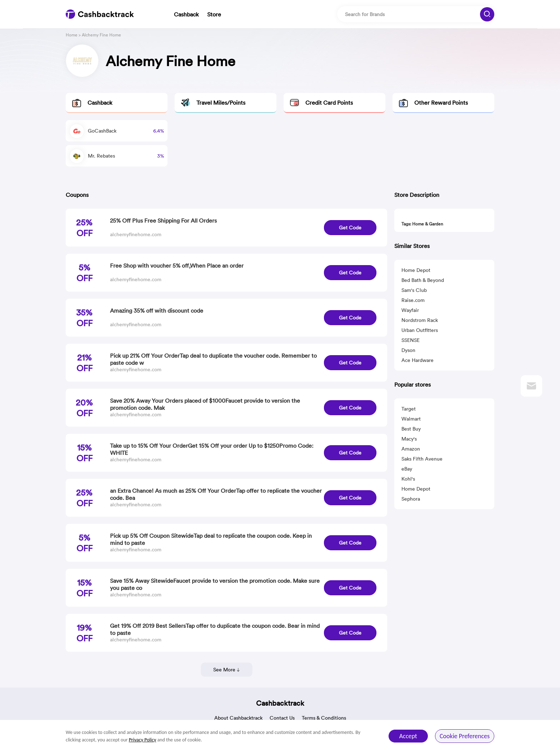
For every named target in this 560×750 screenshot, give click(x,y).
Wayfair (410, 310)
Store (214, 14)
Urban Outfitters (420, 330)
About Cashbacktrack (238, 718)
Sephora (411, 499)
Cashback (186, 14)
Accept (408, 736)
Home (72, 35)
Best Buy (411, 429)
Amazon (411, 449)
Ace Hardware (417, 360)
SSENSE (411, 340)
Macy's (409, 439)
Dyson (408, 350)
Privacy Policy (143, 740)
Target (409, 409)
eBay (407, 469)
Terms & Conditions (324, 718)
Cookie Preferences (465, 736)
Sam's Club (414, 290)
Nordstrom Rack (420, 320)
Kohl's (408, 479)
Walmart (411, 419)
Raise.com (413, 300)
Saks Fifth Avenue (422, 459)
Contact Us (282, 718)
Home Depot (416, 270)
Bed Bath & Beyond (423, 280)
